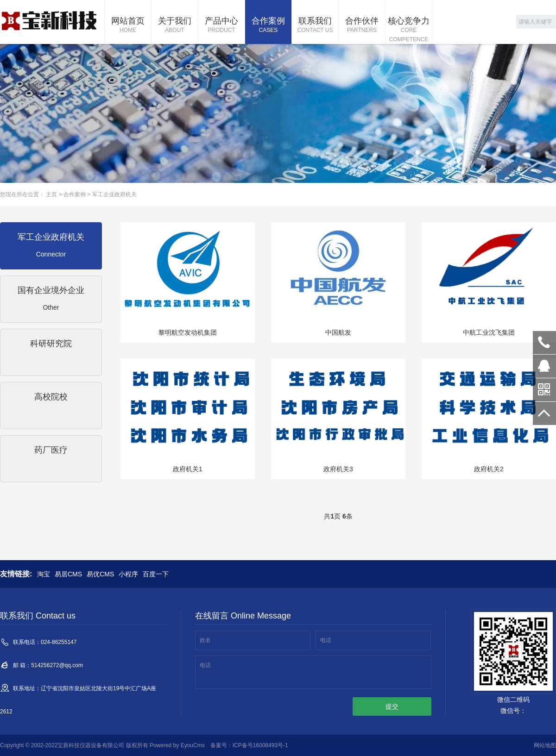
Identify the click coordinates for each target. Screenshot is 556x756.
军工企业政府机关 (114, 194)
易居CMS (68, 574)
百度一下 (156, 574)
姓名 (205, 640)
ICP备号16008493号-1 (260, 745)
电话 (326, 640)
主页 (51, 194)
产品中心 (221, 25)
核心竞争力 (409, 30)
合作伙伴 (362, 25)
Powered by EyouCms (177, 745)
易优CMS (100, 574)
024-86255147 (544, 343)
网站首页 (128, 25)
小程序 (128, 574)
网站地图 (545, 745)
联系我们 (315, 25)
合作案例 (268, 25)
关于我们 (175, 25)
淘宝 (44, 574)
